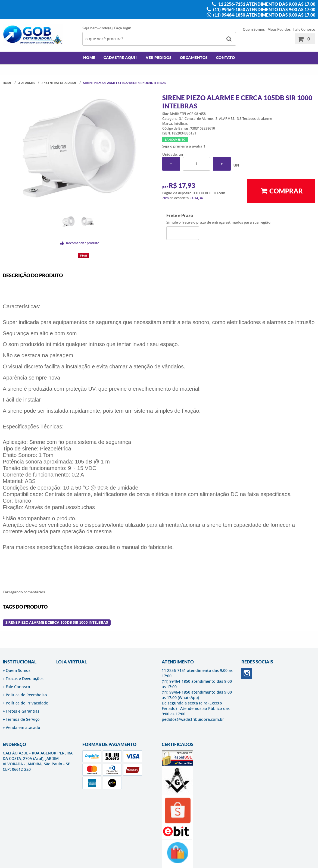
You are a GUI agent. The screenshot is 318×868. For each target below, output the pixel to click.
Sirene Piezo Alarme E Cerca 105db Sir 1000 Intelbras (57, 623)
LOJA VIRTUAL (71, 662)
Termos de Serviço (23, 719)
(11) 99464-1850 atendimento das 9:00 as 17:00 (264, 10)
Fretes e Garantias (23, 711)
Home (89, 58)
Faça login (123, 28)
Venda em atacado (23, 727)
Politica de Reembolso (26, 695)
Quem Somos (254, 29)
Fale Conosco (304, 29)
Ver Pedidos (159, 58)
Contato (226, 58)
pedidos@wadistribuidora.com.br (193, 719)
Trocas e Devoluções (25, 679)
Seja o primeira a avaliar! (184, 146)
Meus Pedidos (279, 29)
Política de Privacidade (27, 703)
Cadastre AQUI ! (121, 58)
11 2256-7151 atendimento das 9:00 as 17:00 (266, 4)
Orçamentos (194, 58)
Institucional (20, 662)
